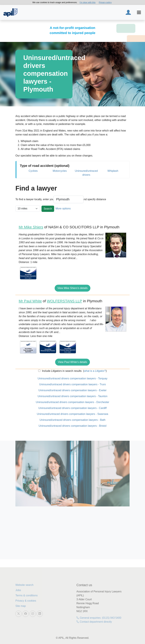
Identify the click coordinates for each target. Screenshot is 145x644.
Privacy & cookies (26, 601)
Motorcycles (60, 171)
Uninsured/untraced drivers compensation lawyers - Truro (72, 384)
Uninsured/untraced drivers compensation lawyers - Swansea (73, 414)
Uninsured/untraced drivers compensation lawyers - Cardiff (72, 408)
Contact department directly (94, 622)
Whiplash (113, 171)
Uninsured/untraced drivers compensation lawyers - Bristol (72, 426)
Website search (24, 585)
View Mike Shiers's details (72, 288)
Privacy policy (105, 2)
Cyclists (33, 171)
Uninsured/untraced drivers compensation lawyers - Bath (72, 420)
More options (63, 209)
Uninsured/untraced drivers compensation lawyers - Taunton (72, 396)
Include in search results (61, 371)
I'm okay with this (88, 2)
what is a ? (95, 371)
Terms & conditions (26, 595)
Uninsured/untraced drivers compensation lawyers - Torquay (72, 378)
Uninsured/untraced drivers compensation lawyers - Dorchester (72, 402)
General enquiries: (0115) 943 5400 (99, 618)
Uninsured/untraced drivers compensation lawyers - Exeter (72, 390)
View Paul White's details (72, 362)
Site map (21, 606)
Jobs (18, 590)
